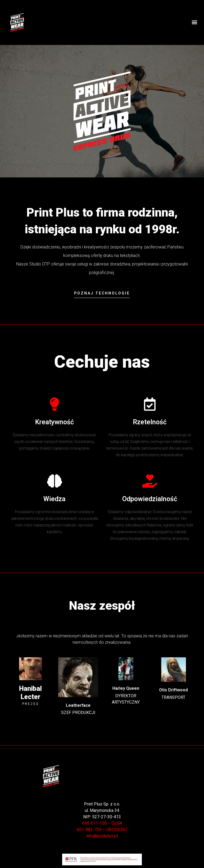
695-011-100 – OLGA (102, 823)
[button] (194, 22)
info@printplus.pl (102, 836)
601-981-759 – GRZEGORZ (102, 830)
